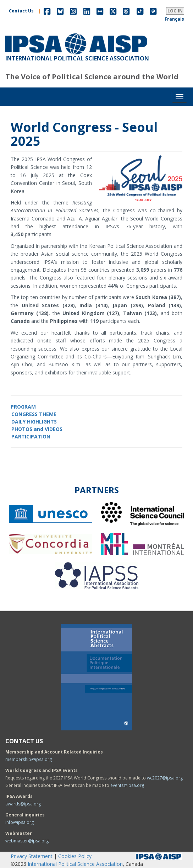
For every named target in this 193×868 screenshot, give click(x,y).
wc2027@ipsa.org (165, 778)
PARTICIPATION (31, 436)
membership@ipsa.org (29, 759)
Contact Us (21, 11)
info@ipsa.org (20, 822)
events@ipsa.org (127, 785)
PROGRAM (23, 407)
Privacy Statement (32, 856)
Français (174, 19)
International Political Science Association (75, 864)
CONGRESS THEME (34, 414)
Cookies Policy (75, 856)
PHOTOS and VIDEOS (37, 429)
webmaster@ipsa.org (27, 841)
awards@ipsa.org (23, 804)
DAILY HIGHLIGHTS (34, 422)
